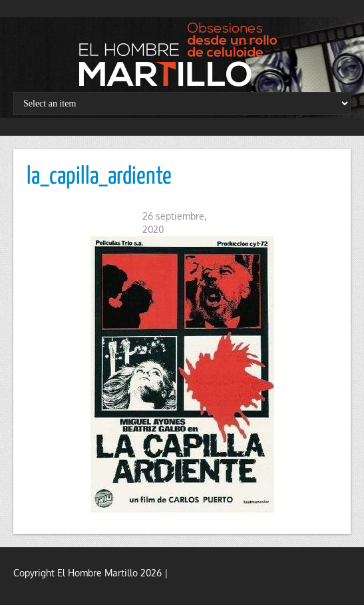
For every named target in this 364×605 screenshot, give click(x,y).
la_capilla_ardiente (99, 177)
